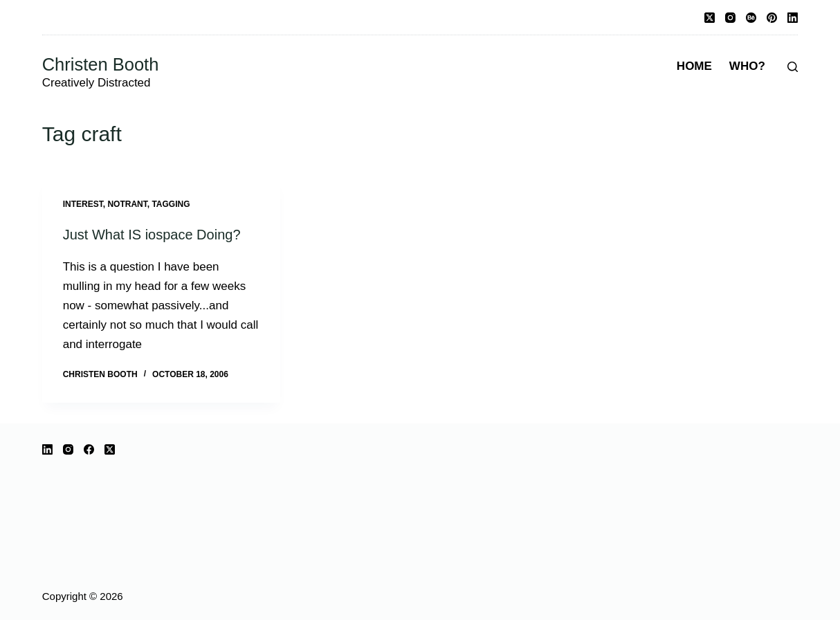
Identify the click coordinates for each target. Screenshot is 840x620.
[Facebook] (89, 449)
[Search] (793, 67)
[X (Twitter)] (710, 18)
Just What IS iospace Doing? (152, 235)
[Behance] (751, 18)
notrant (127, 204)
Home (694, 66)
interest (83, 204)
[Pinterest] (772, 18)
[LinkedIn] (793, 18)
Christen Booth (101, 64)
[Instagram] (730, 18)
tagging (171, 204)
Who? (747, 66)
